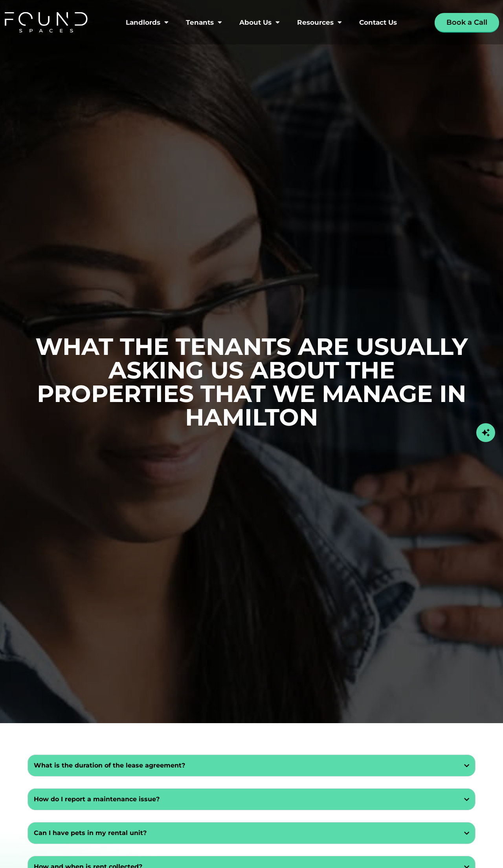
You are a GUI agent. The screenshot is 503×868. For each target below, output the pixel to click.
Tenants (204, 22)
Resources (319, 22)
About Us (260, 22)
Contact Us (378, 22)
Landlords (147, 22)
